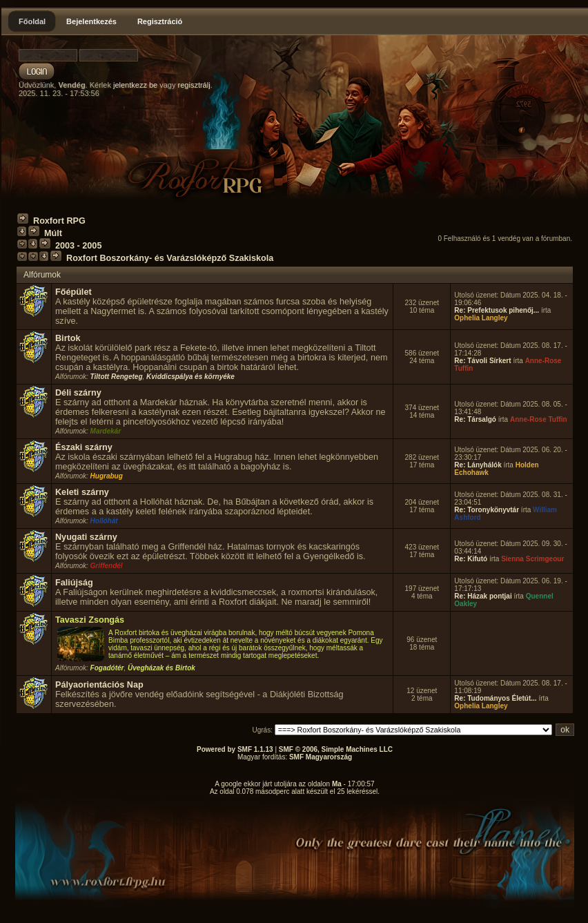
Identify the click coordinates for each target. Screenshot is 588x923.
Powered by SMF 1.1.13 (235, 749)
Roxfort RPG (59, 221)
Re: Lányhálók (478, 465)
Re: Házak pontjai (483, 596)
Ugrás (262, 730)
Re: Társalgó (475, 419)
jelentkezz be (135, 85)
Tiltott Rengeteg (117, 377)
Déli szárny (78, 393)
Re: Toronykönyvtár (487, 510)
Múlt (53, 233)
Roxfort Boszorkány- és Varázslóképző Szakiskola (170, 258)
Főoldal (32, 21)
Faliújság (74, 583)
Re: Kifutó (471, 559)
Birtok (68, 338)
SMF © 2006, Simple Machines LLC (336, 749)
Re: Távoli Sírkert (482, 361)
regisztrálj (194, 85)
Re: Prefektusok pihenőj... (497, 310)
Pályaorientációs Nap (99, 685)
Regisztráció (160, 21)
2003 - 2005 (78, 246)
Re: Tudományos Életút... (495, 698)
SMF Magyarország (321, 757)
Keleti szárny (82, 492)
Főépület (73, 292)
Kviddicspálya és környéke (190, 377)
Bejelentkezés (91, 21)
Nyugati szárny (86, 537)
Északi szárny (84, 447)
